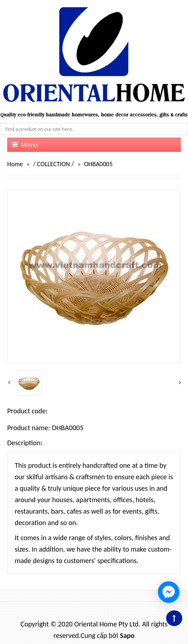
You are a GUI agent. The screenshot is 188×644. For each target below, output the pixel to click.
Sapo (127, 635)
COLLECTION (53, 164)
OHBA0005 (98, 164)
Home (15, 164)
